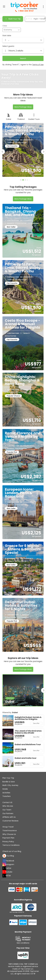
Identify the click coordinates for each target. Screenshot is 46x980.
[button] (1, 18)
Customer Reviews (10, 821)
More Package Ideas (23, 107)
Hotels (5, 789)
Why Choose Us (9, 834)
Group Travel (8, 827)
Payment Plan (8, 838)
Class (5, 26)
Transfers (7, 796)
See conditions (23, 943)
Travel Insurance (10, 831)
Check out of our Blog (12, 851)
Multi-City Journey (10, 785)
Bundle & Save (9, 782)
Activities (6, 793)
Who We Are (8, 806)
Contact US (7, 802)
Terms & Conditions (11, 845)
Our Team (7, 810)
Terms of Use (38, 65)
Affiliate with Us (9, 817)
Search (23, 58)
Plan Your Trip (8, 778)
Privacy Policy (8, 842)
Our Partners (8, 813)
